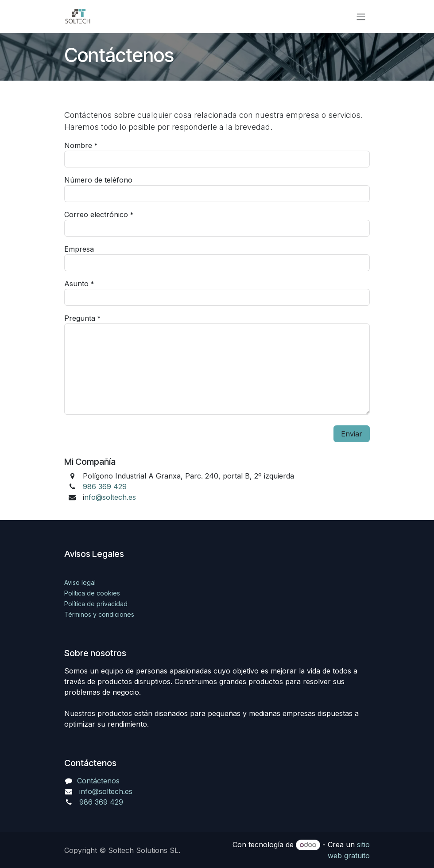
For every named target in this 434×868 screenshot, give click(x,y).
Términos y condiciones (99, 614)
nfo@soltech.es (110, 497)
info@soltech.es (106, 791)
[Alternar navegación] (361, 16)
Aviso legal (80, 582)
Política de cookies (92, 593)
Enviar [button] (352, 434)
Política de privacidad (96, 604)
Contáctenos (98, 781)
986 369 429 (105, 487)
